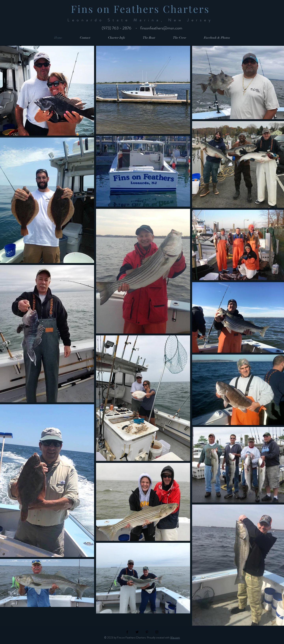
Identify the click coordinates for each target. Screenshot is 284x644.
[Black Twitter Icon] (137, 632)
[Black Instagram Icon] (157, 632)
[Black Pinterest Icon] (147, 632)
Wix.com (175, 637)
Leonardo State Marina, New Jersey (142, 20)
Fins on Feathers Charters (142, 9)
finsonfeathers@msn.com (161, 28)
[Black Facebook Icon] (127, 632)
